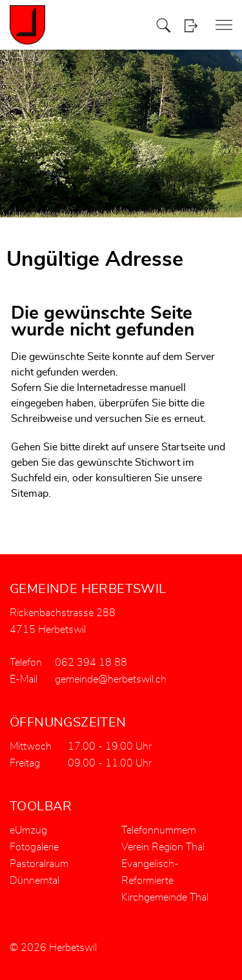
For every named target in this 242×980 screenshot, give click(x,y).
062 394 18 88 (91, 663)
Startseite (183, 447)
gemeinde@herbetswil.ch (111, 679)
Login (191, 25)
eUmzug (28, 830)
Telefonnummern (159, 830)
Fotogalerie (34, 847)
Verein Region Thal (163, 847)
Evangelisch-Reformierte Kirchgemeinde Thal (165, 881)
